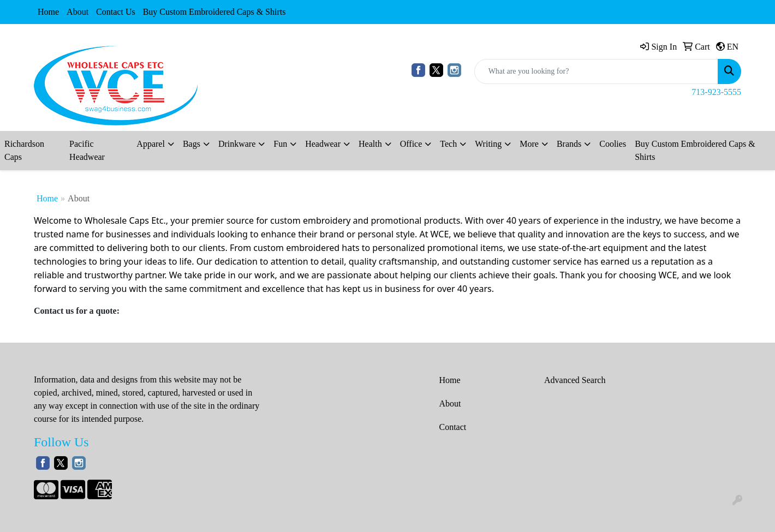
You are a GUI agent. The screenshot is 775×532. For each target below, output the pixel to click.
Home (48, 12)
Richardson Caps (24, 150)
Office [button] (411, 144)
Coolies (613, 144)
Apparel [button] (151, 144)
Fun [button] (280, 144)
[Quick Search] (596, 71)
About (77, 12)
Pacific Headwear (87, 150)
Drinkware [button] (237, 144)
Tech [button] (448, 144)
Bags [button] (192, 144)
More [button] (529, 144)
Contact (453, 427)
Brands (569, 144)
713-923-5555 (716, 92)
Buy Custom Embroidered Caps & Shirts (214, 12)
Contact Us (116, 12)
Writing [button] (488, 144)
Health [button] (370, 144)
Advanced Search (575, 380)
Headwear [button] (323, 144)
